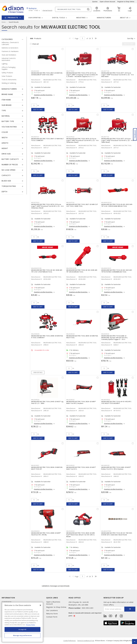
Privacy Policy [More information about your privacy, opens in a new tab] (30, 625)
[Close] (40, 605)
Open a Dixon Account (107, 2)
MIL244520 (35, 400)
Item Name (6, 100)
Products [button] (13, 18)
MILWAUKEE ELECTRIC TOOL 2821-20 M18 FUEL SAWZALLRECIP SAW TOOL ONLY (47, 74)
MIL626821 (105, 334)
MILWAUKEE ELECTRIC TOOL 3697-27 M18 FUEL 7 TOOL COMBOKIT (48, 140)
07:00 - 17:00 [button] (33, 11)
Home (4, 22)
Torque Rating (9, 186)
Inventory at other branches (43, 95)
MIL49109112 (106, 400)
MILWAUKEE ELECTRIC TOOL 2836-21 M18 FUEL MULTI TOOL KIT (47, 468)
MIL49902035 (71, 268)
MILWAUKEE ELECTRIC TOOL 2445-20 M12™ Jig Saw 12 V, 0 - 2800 (47, 402)
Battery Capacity (10, 159)
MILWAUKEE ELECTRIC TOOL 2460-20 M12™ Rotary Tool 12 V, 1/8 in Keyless (116, 468)
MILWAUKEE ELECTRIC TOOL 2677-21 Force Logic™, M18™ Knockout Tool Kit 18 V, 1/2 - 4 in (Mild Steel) (118, 140)
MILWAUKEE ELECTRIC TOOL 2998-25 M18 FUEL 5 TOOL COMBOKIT (47, 337)
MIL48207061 (106, 531)
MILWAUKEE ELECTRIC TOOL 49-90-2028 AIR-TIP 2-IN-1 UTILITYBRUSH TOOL (47, 271)
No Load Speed (9, 170)
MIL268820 (35, 531)
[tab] (12, 39)
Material (6, 116)
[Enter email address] (114, 609)
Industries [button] (81, 18)
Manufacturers (104, 18)
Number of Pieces (10, 165)
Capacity (6, 175)
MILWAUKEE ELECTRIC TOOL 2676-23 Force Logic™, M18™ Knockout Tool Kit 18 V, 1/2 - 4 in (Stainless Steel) (47, 206)
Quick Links (52, 598)
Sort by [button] (130, 38)
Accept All (22, 629)
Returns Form (52, 614)
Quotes (95, 2)
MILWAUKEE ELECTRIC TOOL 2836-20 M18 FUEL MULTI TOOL (82, 337)
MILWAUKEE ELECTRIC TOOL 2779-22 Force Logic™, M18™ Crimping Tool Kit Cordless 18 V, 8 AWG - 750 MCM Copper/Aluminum (82, 75)
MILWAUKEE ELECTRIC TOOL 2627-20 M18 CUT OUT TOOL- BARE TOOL (82, 205)
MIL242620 (70, 465)
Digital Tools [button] (59, 18)
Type (4, 111)
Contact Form (52, 617)
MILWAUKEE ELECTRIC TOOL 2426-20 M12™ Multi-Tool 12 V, (81, 468)
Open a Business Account (53, 603)
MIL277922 (70, 71)
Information (8, 598)
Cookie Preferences (69, 641)
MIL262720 (70, 203)
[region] (22, 622)
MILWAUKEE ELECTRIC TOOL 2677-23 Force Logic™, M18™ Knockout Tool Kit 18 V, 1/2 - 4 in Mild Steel (118, 75)
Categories (7, 39)
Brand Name (7, 94)
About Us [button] (124, 18)
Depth (4, 192)
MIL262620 (70, 400)
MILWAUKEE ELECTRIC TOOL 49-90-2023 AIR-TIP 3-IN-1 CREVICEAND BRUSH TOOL (117, 205)
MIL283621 (35, 465)
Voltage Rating (9, 127)
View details (38, 372)
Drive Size (6, 154)
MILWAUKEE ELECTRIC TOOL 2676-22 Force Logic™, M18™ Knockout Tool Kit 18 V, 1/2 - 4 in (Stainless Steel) (83, 140)
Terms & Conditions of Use (86, 641)
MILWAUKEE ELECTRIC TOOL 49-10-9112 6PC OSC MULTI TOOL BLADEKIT (116, 402)
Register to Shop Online (126, 2)
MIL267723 (105, 71)
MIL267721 (105, 137)
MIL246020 (105, 465)
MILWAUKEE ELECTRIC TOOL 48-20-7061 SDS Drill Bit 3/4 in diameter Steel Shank (117, 534)
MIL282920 (70, 531)
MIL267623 (35, 203)
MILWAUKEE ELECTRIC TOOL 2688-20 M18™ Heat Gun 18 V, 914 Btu (46, 534)
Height (5, 148)
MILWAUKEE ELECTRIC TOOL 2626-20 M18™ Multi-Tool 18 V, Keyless (81, 402)
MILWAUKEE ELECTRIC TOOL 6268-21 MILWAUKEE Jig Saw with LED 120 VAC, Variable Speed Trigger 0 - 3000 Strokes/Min (115, 338)
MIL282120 (35, 71)
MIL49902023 (106, 203)
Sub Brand (7, 105)
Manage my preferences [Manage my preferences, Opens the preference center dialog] (23, 635)
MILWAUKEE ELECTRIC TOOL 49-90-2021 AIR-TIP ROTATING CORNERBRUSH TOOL (117, 271)
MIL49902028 (36, 268)
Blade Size (6, 181)
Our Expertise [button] (35, 18)
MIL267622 (70, 137)
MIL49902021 (106, 268)
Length (5, 143)
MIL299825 (35, 334)
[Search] (73, 9)
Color (5, 132)
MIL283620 (70, 334)
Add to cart (38, 110)
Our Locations (52, 610)
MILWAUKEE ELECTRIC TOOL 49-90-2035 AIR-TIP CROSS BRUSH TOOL (82, 271)
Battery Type (8, 121)
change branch (47, 10)
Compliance (7, 602)
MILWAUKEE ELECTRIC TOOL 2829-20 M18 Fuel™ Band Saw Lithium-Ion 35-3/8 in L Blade (81, 535)
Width (5, 138)
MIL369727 (35, 137)
